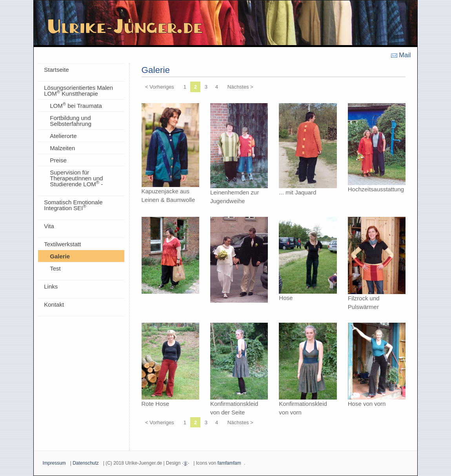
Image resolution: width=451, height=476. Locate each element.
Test (55, 268)
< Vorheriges (160, 87)
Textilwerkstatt (62, 244)
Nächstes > (240, 87)
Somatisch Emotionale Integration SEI (73, 205)
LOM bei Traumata (76, 105)
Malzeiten (62, 148)
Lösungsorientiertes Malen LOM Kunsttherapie (78, 91)
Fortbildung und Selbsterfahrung (71, 121)
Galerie (60, 256)
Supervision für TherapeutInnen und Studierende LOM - (76, 178)
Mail (401, 55)
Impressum (54, 463)
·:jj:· (186, 463)
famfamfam (229, 463)
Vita (49, 226)
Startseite (56, 70)
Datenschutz (86, 463)
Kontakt (54, 304)
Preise (58, 160)
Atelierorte (63, 136)
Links (51, 286)
